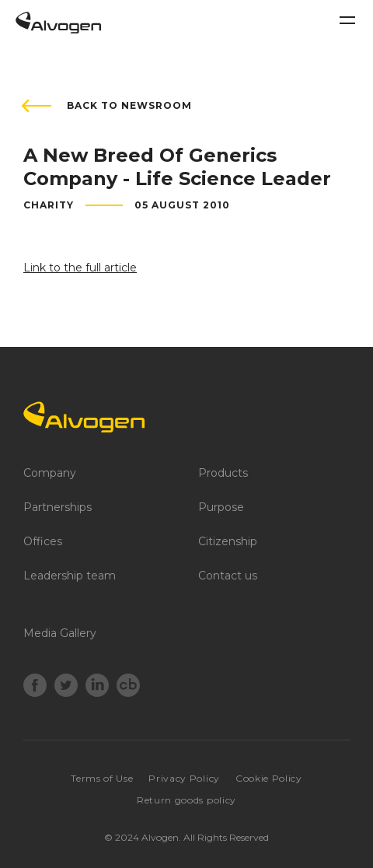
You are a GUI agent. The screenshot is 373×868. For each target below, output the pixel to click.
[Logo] (186, 417)
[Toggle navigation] (347, 20)
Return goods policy (186, 800)
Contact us (228, 576)
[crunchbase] (128, 687)
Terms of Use (102, 778)
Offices (43, 541)
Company (50, 473)
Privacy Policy (184, 778)
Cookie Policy (269, 778)
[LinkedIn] (97, 687)
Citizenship (228, 541)
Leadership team (70, 576)
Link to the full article (80, 268)
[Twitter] (66, 687)
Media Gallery (60, 633)
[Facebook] (35, 687)
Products (223, 473)
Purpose (221, 507)
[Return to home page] (58, 29)
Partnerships (58, 507)
